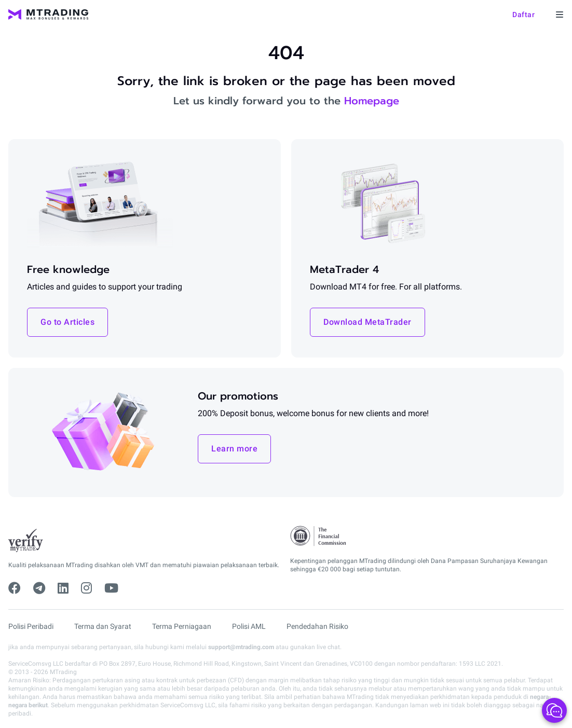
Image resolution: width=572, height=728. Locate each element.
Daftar (523, 15)
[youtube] (111, 588)
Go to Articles (67, 322)
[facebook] (15, 588)
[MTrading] (48, 15)
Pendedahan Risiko (317, 626)
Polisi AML (249, 626)
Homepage (372, 101)
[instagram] (86, 588)
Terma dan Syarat (103, 626)
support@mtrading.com (241, 647)
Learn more (234, 449)
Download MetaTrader (367, 322)
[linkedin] (63, 588)
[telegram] (39, 588)
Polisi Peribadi (31, 626)
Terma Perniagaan (182, 626)
